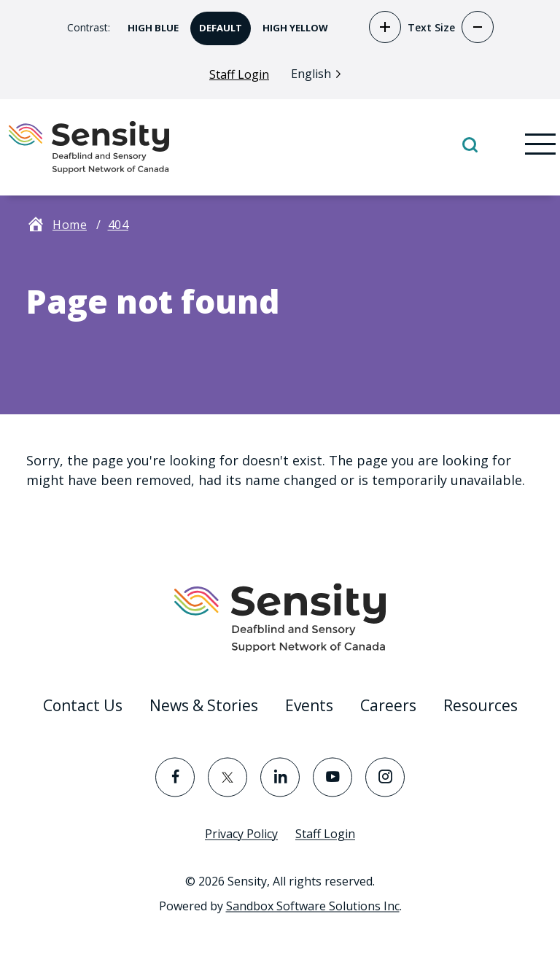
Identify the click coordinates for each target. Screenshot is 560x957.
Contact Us (83, 705)
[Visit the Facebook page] (175, 777)
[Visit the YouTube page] (332, 777)
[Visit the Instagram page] (385, 777)
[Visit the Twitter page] (227, 777)
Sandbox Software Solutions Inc (313, 906)
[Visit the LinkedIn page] (280, 777)
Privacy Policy (241, 834)
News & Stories (204, 705)
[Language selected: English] (320, 73)
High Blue (149, 23)
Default (216, 23)
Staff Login (239, 74)
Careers (388, 705)
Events (309, 705)
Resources (481, 705)
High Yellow (291, 23)
